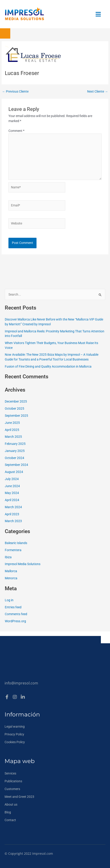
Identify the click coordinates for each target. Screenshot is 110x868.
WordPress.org (15, 621)
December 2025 (16, 401)
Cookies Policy (15, 742)
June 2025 (12, 423)
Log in (9, 600)
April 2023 (12, 514)
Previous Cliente (15, 92)
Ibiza (8, 557)
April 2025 (12, 430)
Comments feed (16, 614)
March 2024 (13, 507)
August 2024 (14, 472)
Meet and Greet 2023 (19, 797)
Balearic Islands (16, 543)
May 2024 (12, 493)
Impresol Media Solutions (23, 564)
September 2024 (16, 465)
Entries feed (13, 607)
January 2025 (15, 451)
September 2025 (16, 416)
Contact (10, 820)
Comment (16, 131)
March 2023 (13, 521)
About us (11, 804)
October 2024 (14, 458)
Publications (13, 781)
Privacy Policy (14, 734)
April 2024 (12, 500)
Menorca (11, 578)
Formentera (13, 550)
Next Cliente (98, 92)
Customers (12, 789)
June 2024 (12, 486)
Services (10, 773)
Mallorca (11, 571)
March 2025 (13, 437)
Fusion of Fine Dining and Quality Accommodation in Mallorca (48, 366)
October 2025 (14, 409)
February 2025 (15, 444)
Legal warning (15, 726)
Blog (8, 812)
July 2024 (12, 479)
